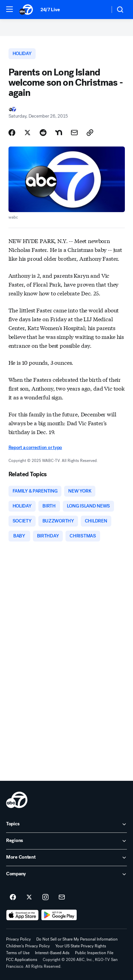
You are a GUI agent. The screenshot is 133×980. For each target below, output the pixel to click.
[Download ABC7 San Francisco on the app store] (22, 915)
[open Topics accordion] (66, 824)
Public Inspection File (94, 953)
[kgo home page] (17, 800)
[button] (9, 9)
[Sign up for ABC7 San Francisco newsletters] (62, 897)
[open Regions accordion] (66, 841)
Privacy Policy (18, 939)
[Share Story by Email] (74, 133)
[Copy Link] (90, 133)
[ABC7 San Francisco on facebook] (13, 897)
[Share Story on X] (27, 133)
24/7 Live (50, 10)
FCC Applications (22, 960)
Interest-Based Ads (52, 953)
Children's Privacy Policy (28, 946)
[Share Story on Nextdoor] (59, 133)
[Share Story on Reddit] (43, 133)
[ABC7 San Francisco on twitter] (29, 897)
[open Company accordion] (66, 874)
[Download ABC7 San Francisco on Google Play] (59, 915)
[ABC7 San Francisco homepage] (26, 10)
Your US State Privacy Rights (81, 946)
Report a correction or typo (35, 448)
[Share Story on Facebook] (12, 133)
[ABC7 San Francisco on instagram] (45, 897)
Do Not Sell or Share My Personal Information (77, 939)
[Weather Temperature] (99, 10)
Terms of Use (18, 953)
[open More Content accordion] (66, 858)
